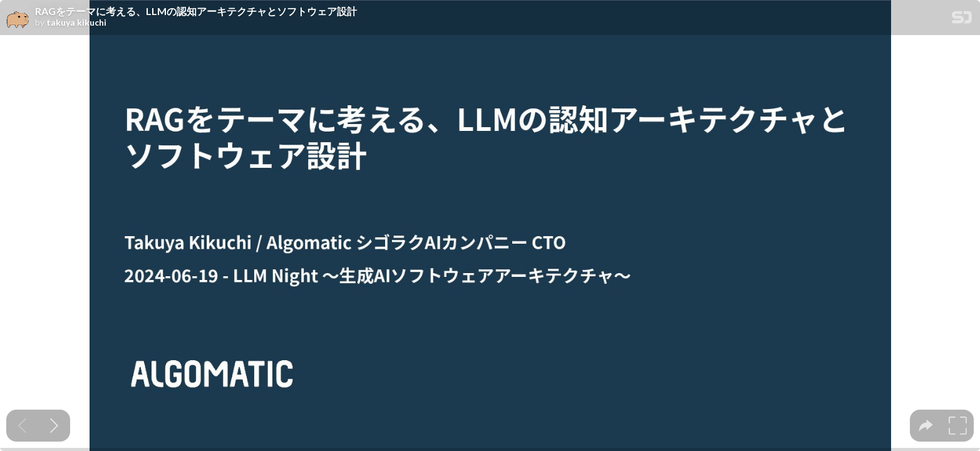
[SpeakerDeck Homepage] (962, 20)
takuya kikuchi (76, 23)
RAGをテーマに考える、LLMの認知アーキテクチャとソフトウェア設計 (196, 11)
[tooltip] (926, 426)
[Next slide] (54, 426)
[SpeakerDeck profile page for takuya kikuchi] (18, 18)
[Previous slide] (22, 426)
